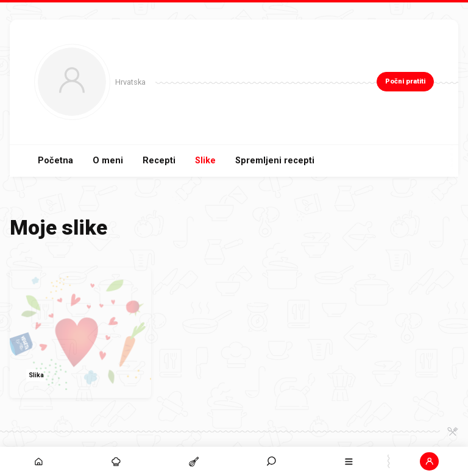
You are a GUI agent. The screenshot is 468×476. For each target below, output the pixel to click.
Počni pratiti (405, 81)
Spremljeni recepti (275, 161)
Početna (55, 161)
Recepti (159, 161)
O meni (108, 161)
